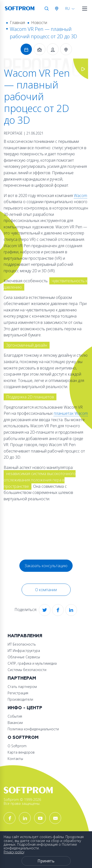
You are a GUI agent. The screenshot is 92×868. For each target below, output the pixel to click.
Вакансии (15, 723)
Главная (17, 23)
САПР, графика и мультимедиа (32, 663)
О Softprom (23, 738)
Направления (25, 636)
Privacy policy (14, 852)
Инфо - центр (25, 708)
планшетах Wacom (71, 413)
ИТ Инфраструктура (24, 651)
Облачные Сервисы (24, 657)
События (15, 716)
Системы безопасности (27, 670)
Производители (20, 699)
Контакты (15, 759)
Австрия (58, 9)
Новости (39, 23)
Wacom (80, 196)
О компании (46, 590)
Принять (46, 861)
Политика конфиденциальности (33, 729)
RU (67, 8)
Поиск (47, 9)
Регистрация (18, 693)
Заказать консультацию (46, 566)
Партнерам (22, 678)
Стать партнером (22, 687)
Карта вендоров (21, 752)
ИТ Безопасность (22, 644)
